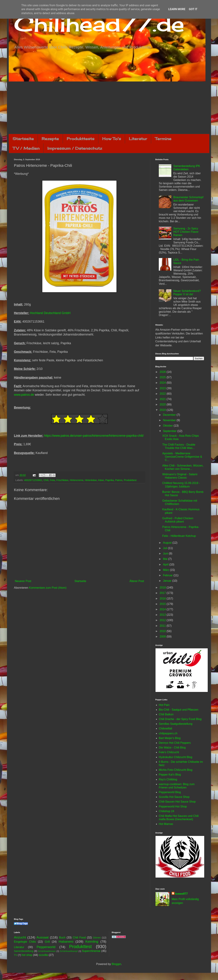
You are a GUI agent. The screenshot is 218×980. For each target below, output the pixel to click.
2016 (163, 599)
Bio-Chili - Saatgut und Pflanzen (179, 710)
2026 (163, 372)
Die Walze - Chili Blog (172, 748)
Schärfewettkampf (69, 951)
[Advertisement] (109, 108)
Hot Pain (164, 705)
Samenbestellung (24, 951)
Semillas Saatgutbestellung (176, 724)
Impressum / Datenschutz (75, 148)
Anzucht (20, 937)
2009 (163, 637)
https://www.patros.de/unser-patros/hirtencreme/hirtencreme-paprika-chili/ (94, 436)
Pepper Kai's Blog (170, 775)
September (170, 431)
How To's (112, 139)
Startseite (23, 139)
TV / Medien (26, 148)
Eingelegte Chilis (25, 942)
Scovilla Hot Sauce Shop (174, 797)
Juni (166, 554)
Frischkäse (62, 480)
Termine (163, 139)
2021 (163, 399)
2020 (163, 405)
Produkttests (81, 139)
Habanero (66, 942)
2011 (163, 626)
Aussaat (43, 937)
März (166, 570)
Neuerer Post (23, 581)
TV (15, 955)
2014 (163, 609)
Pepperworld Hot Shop (173, 806)
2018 (163, 588)
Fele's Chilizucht (169, 752)
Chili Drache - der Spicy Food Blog (180, 719)
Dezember (170, 415)
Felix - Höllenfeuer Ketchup (179, 536)
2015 (163, 604)
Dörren (97, 938)
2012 (163, 620)
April (166, 564)
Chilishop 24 (166, 811)
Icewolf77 (181, 894)
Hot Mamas (166, 824)
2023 (163, 388)
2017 (163, 593)
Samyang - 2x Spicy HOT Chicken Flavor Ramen (186, 232)
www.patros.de (24, 395)
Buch (62, 938)
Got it (193, 9)
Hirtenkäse (91, 480)
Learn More (177, 9)
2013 (163, 615)
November (170, 420)
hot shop (27, 955)
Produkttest (130, 480)
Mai (166, 559)
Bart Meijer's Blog (170, 738)
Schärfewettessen (47, 951)
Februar (168, 575)
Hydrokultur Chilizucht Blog (176, 757)
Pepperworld (46, 947)
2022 (163, 394)
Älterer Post (137, 581)
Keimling (92, 942)
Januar (168, 581)
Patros (119, 480)
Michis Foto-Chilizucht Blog (176, 770)
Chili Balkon (166, 714)
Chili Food (79, 938)
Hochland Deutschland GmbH (50, 313)
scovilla (43, 955)
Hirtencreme (77, 480)
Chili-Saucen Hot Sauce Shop (177, 802)
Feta (52, 480)
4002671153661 (33, 480)
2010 (163, 631)
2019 (163, 410)
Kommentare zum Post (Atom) (48, 588)
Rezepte (50, 139)
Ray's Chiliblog (168, 779)
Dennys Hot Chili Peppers (175, 743)
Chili (46, 480)
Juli (165, 548)
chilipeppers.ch (168, 733)
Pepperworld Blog (170, 792)
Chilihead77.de (99, 24)
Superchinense (91, 951)
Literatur (138, 139)
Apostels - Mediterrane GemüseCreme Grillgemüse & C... (182, 457)
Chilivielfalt (165, 729)
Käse (101, 480)
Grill (47, 942)
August (168, 543)
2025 (163, 377)
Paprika (110, 480)
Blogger (116, 964)
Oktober (168, 426)
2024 (163, 383)
